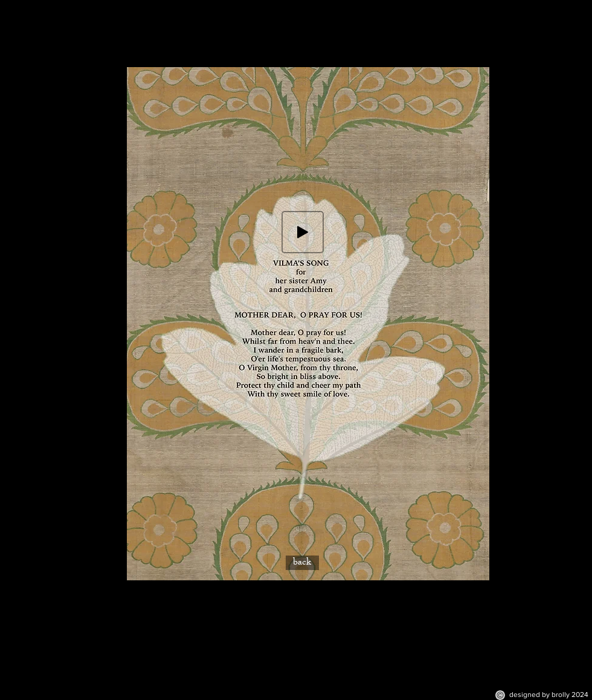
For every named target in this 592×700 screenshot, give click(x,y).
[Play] (303, 232)
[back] (302, 563)
